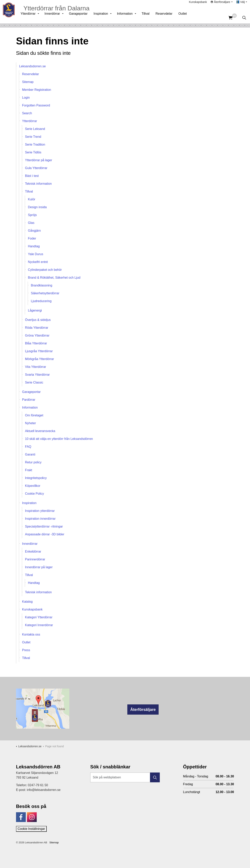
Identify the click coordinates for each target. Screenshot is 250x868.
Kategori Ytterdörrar (39, 617)
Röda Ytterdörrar (37, 328)
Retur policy (33, 462)
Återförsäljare (143, 710)
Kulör (32, 199)
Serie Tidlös (33, 152)
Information (129, 18)
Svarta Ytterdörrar (37, 375)
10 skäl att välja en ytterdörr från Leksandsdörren (59, 439)
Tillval (150, 18)
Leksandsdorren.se (32, 66)
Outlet (187, 18)
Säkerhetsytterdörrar (45, 293)
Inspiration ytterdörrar (40, 511)
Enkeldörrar (33, 552)
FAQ (28, 447)
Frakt (29, 470)
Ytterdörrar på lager (39, 160)
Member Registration (37, 90)
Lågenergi (35, 310)
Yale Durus (36, 254)
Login (26, 98)
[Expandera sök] (244, 18)
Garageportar (83, 18)
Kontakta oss (31, 634)
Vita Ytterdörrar (36, 367)
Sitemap (28, 82)
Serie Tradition (35, 145)
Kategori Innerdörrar (39, 625)
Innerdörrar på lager (39, 567)
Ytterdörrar (32, 18)
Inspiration (105, 18)
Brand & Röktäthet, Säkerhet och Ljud (54, 278)
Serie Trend (33, 137)
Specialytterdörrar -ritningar (44, 526)
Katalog (27, 602)
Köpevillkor (33, 486)
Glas (31, 223)
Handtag (34, 246)
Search (27, 113)
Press (26, 650)
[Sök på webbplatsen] (125, 777)
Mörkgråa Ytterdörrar (39, 359)
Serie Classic (34, 382)
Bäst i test (32, 176)
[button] (155, 777)
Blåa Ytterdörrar (36, 343)
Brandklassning (42, 285)
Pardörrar (29, 400)
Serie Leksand (35, 129)
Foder (32, 238)
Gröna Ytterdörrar (37, 335)
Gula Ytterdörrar (36, 168)
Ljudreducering (41, 301)
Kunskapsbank (198, 6)
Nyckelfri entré (38, 262)
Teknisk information (38, 184)
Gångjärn (34, 231)
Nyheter (30, 423)
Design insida (37, 207)
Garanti (30, 454)
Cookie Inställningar (31, 829)
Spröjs (32, 215)
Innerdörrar (57, 18)
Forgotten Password (36, 105)
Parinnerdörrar (35, 559)
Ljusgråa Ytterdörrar (39, 351)
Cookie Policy (34, 494)
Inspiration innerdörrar (40, 519)
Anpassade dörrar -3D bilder (45, 534)
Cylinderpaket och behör (45, 270)
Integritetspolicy (36, 478)
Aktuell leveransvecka (40, 431)
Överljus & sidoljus (38, 320)
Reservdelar (168, 18)
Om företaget (34, 415)
